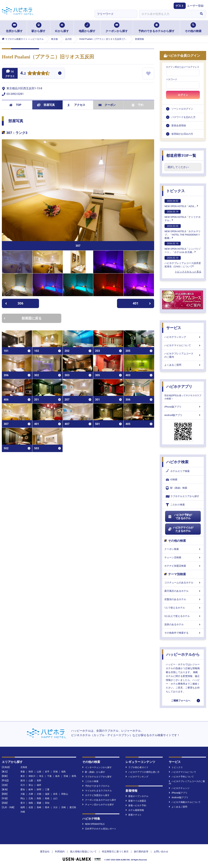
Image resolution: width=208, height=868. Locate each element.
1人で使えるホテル (183, 608)
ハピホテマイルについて (183, 345)
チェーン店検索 (183, 557)
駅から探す (39, 28)
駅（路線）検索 (177, 488)
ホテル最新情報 (135, 810)
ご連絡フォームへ (181, 700)
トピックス (175, 191)
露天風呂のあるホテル (183, 591)
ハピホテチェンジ (179, 788)
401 (142, 303)
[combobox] (168, 14)
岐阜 (31, 789)
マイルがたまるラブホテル (97, 791)
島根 (47, 798)
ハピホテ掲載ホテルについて (185, 802)
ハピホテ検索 (177, 462)
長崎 (39, 807)
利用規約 (60, 852)
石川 (23, 785)
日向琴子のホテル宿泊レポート (99, 829)
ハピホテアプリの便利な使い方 (143, 772)
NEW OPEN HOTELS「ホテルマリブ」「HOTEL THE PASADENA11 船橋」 (183, 232)
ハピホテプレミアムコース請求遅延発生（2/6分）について (183, 262)
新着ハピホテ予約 (136, 805)
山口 (55, 798)
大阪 (23, 794)
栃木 (58, 776)
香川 (23, 803)
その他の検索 (193, 28)
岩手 (47, 772)
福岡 (23, 807)
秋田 (31, 772)
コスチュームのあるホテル (183, 583)
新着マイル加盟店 (136, 801)
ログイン (183, 95)
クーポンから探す (117, 28)
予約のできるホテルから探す (156, 28)
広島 (31, 798)
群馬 (74, 776)
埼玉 (41, 776)
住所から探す (14, 28)
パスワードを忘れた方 (183, 117)
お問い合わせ (161, 852)
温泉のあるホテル (183, 624)
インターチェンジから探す (97, 767)
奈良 (55, 794)
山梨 (31, 781)
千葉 (49, 776)
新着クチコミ (134, 815)
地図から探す (87, 28)
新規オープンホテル (137, 796)
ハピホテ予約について (181, 777)
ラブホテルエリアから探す (183, 496)
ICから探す (62, 28)
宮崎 (64, 807)
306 (14, 303)
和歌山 (65, 794)
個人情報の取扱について (83, 852)
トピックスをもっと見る (188, 272)
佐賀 (31, 807)
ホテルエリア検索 (178, 471)
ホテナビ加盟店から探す (96, 795)
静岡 (39, 789)
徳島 (31, 803)
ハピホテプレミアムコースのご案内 (183, 355)
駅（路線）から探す (94, 772)
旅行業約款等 (141, 852)
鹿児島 (73, 807)
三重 (47, 789)
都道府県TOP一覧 (181, 156)
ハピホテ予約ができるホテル (180, 517)
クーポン (107, 105)
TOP (15, 105)
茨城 (66, 776)
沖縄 (23, 812)
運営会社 (45, 852)
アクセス (76, 105)
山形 (39, 772)
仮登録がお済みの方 (182, 134)
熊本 (47, 807)
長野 (39, 781)
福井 (39, 785)
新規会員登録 (179, 125)
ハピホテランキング (183, 337)
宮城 (55, 772)
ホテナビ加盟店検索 (183, 566)
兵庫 (31, 794)
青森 (23, 772)
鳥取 (39, 798)
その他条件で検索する (183, 633)
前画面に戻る (23, 318)
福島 (64, 772)
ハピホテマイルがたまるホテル (181, 529)
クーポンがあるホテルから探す (99, 800)
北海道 (24, 767)
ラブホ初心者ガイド (137, 767)
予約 (138, 105)
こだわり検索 (175, 505)
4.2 (23, 74)
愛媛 (39, 803)
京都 (39, 794)
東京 (23, 776)
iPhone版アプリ (183, 407)
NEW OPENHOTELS (93, 824)
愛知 (23, 789)
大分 (55, 807)
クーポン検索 (183, 549)
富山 (31, 785)
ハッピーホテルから (183, 654)
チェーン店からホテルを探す (98, 805)
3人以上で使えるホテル (183, 616)
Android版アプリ (183, 415)
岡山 (23, 798)
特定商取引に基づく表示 (115, 852)
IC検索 (172, 480)
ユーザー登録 (195, 6)
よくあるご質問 (183, 365)
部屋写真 (46, 105)
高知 (47, 803)
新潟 (23, 781)
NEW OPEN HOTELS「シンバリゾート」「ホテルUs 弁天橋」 (183, 248)
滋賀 (47, 794)
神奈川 (32, 776)
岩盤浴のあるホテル (183, 599)
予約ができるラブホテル (96, 786)
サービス (174, 328)
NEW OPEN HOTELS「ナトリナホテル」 (183, 216)
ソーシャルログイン (182, 109)
